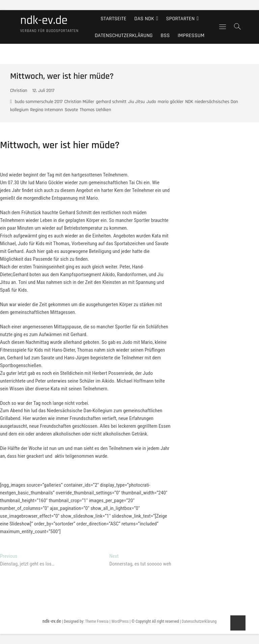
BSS (165, 35)
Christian (19, 91)
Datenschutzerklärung (124, 35)
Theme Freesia (97, 621)
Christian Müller (79, 102)
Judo (151, 102)
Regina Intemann (47, 110)
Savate (71, 110)
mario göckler (171, 102)
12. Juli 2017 (44, 91)
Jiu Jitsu (136, 102)
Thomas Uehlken (95, 110)
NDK (189, 102)
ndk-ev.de (44, 21)
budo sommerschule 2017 (39, 102)
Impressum (191, 35)
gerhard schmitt (111, 102)
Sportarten (181, 18)
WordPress (120, 621)
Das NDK (144, 18)
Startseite (113, 18)
